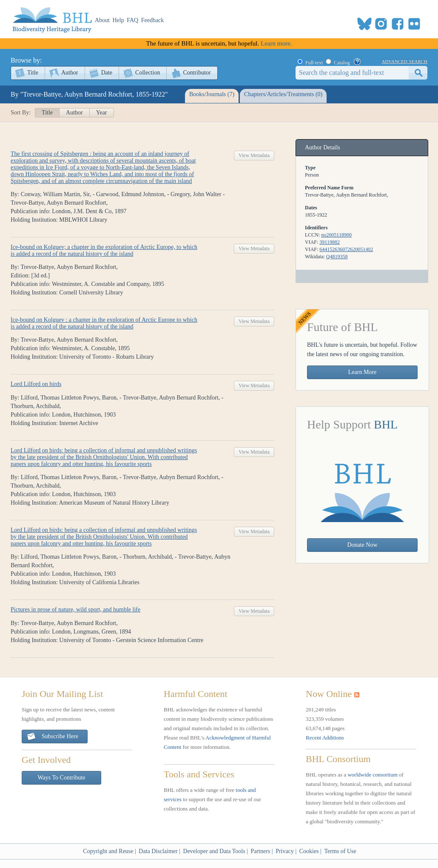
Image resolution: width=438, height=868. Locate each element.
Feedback (153, 20)
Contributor (197, 73)
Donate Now (362, 545)
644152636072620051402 (346, 249)
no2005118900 (336, 235)
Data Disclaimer (158, 851)
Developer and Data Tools (214, 851)
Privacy (285, 851)
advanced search (405, 61)
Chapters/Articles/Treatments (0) (283, 94)
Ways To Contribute (62, 778)
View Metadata (254, 155)
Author (70, 73)
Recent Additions (325, 738)
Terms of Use (340, 851)
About (102, 20)
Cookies (309, 851)
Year (102, 113)
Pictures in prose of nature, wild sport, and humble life (75, 610)
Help (118, 20)
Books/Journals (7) (212, 94)
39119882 (330, 242)
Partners (260, 851)
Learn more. (276, 43)
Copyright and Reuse (108, 851)
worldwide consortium (372, 775)
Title (33, 73)
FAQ (132, 20)
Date (107, 73)
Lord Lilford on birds (36, 384)
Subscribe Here (52, 737)
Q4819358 (337, 257)
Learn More (362, 372)
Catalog (342, 63)
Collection (148, 73)
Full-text (314, 63)
